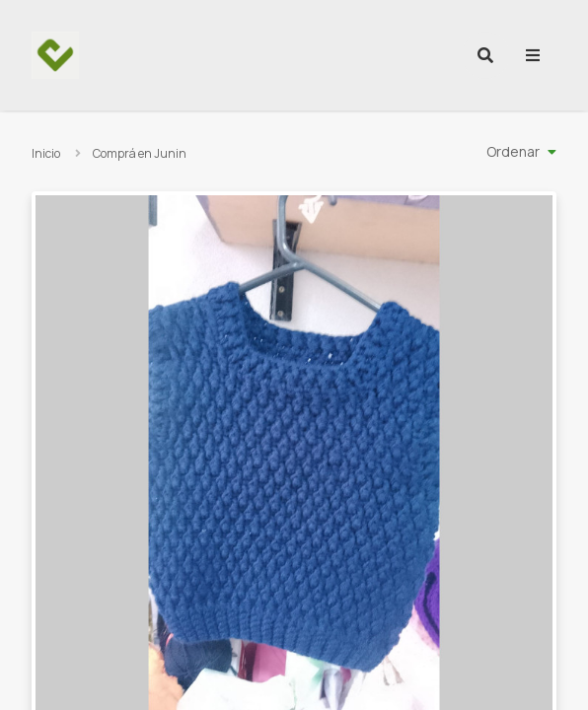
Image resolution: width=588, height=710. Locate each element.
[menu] (533, 55)
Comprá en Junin (140, 153)
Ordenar (513, 151)
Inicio (46, 153)
